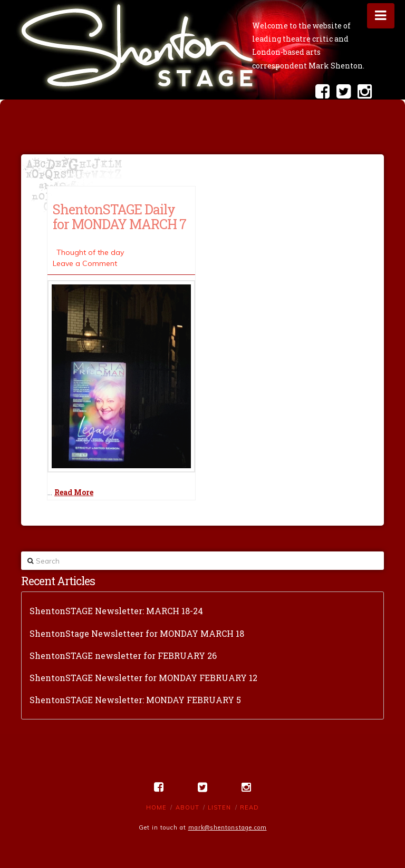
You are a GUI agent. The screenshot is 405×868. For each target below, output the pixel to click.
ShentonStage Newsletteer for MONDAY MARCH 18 (137, 633)
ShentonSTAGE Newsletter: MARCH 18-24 (116, 611)
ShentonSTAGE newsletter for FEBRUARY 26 (123, 655)
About (187, 807)
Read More (74, 492)
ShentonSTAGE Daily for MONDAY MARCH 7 (119, 216)
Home (156, 807)
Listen (219, 807)
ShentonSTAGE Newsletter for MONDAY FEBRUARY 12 (143, 678)
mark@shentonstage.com (228, 827)
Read (249, 807)
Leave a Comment (85, 263)
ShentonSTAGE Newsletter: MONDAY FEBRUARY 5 (135, 700)
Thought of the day (90, 252)
